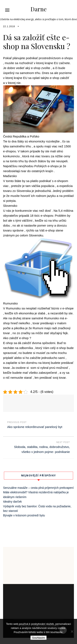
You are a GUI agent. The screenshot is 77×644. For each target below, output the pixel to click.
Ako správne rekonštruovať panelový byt (35, 427)
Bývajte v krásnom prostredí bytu (24, 515)
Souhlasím (38, 638)
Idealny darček (12, 502)
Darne (39, 9)
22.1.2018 (9, 26)
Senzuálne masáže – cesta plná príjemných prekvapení (38, 488)
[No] (72, 631)
